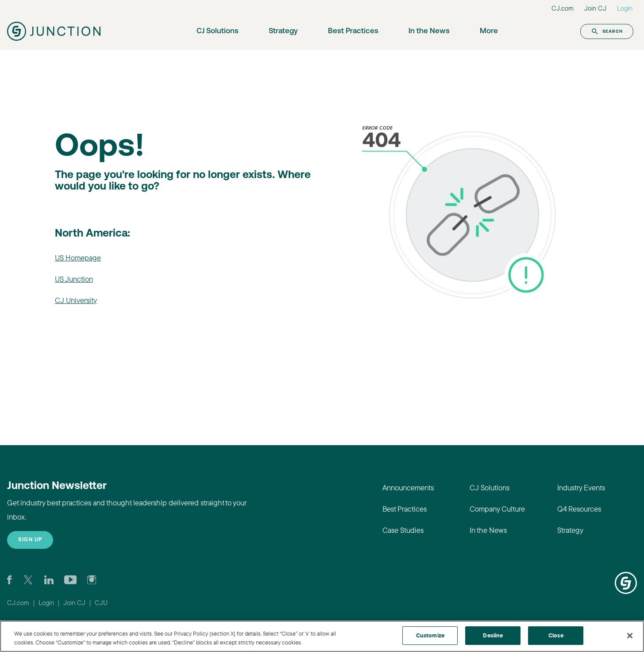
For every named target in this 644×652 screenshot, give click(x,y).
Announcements (408, 487)
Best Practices (353, 31)
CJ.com (563, 8)
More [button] (489, 31)
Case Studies (403, 530)
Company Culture (497, 509)
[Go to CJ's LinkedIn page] (49, 579)
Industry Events (581, 487)
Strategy (283, 31)
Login (625, 8)
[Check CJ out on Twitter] (28, 579)
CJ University (76, 300)
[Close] (630, 636)
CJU (101, 603)
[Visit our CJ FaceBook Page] (10, 579)
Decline (493, 635)
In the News (429, 31)
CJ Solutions (218, 31)
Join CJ (595, 8)
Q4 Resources (579, 509)
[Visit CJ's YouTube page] (71, 579)
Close (556, 635)
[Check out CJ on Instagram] (92, 579)
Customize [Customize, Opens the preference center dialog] (430, 635)
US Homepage (78, 258)
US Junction (74, 279)
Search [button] (607, 31)
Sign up (30, 540)
